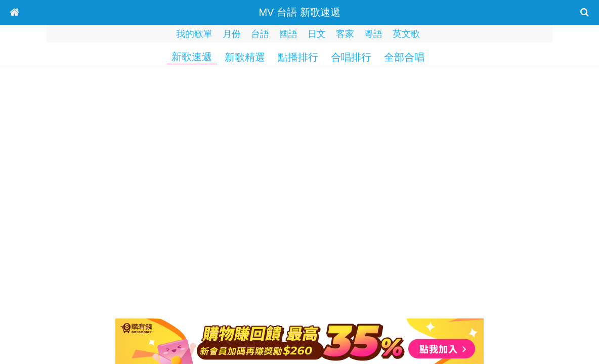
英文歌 (406, 34)
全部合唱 (404, 57)
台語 (260, 34)
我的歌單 (194, 34)
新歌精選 (245, 57)
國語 (288, 34)
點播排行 (298, 57)
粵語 (373, 34)
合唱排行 (351, 57)
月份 (232, 34)
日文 (317, 34)
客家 (345, 34)
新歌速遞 (192, 57)
